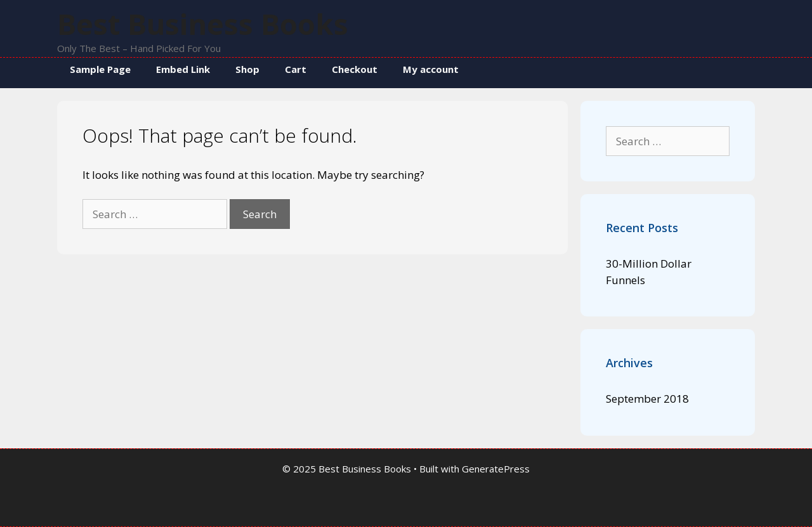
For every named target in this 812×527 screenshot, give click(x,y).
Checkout (355, 69)
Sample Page (100, 69)
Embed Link (183, 69)
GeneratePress (496, 469)
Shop (247, 69)
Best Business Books (203, 24)
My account (431, 69)
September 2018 (647, 399)
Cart (296, 69)
